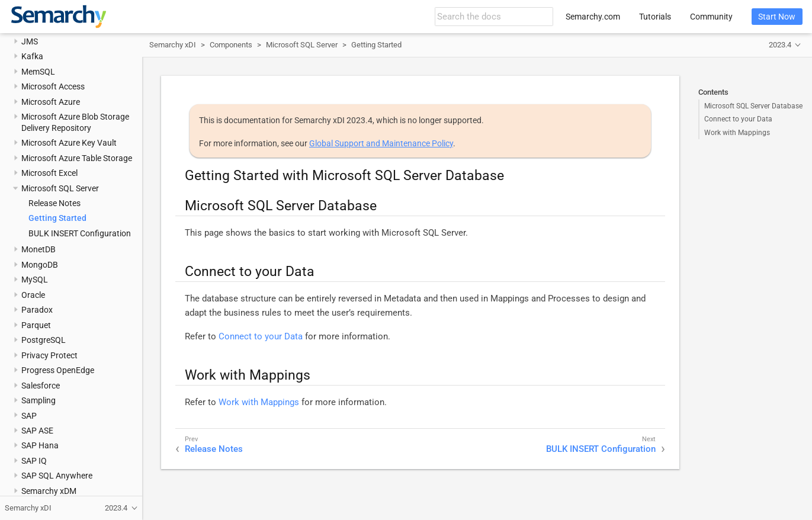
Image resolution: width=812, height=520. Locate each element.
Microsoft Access (53, 86)
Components (231, 45)
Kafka (32, 56)
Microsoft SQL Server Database (753, 106)
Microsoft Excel (49, 173)
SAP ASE (37, 431)
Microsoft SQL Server (60, 188)
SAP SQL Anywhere (57, 476)
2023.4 (780, 45)
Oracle (33, 295)
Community (711, 17)
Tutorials (655, 17)
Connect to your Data (738, 119)
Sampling (38, 400)
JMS (30, 41)
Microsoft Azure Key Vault (69, 143)
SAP (29, 416)
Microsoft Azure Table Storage (77, 158)
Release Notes (54, 203)
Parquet (36, 325)
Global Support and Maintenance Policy (381, 143)
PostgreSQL (44, 340)
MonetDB (38, 249)
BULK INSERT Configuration (80, 233)
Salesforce (41, 386)
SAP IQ (34, 461)
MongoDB (40, 265)
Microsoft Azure (51, 102)
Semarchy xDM (49, 491)
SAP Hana (40, 445)
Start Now (777, 17)
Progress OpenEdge (58, 370)
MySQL (35, 280)
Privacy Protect (49, 355)
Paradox (37, 310)
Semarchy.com (593, 17)
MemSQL (38, 72)
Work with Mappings (737, 133)
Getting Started (57, 218)
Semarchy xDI (173, 45)
